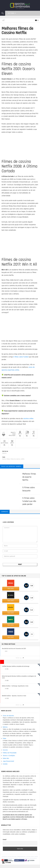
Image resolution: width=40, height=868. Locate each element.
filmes (8, 459)
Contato (5, 764)
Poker (4, 738)
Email (5, 840)
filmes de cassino (15, 459)
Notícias (5, 727)
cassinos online (28, 419)
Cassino (4, 453)
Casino (4, 459)
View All (20, 658)
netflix (23, 459)
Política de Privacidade (10, 753)
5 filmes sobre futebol (21, 357)
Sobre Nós (6, 758)
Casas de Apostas (8, 716)
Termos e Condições (9, 756)
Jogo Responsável (8, 761)
